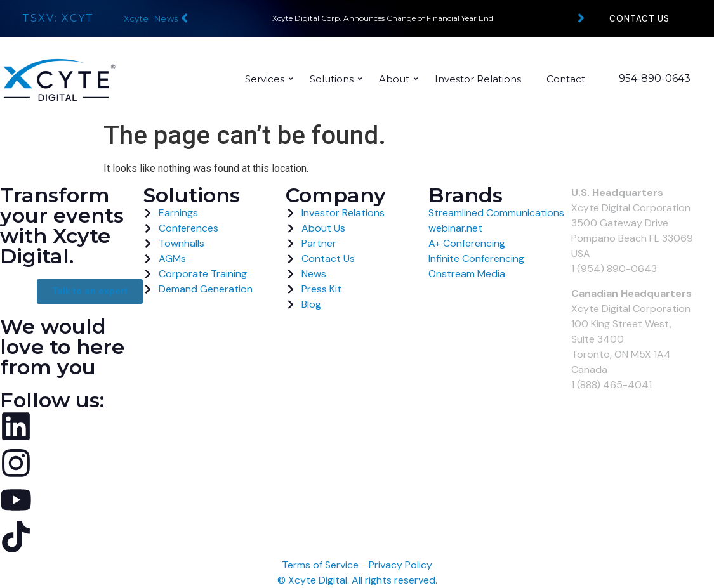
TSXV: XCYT (58, 18)
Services (268, 79)
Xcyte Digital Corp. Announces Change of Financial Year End (383, 18)
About (398, 79)
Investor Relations (478, 79)
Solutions (335, 79)
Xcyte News (151, 18)
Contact (566, 79)
